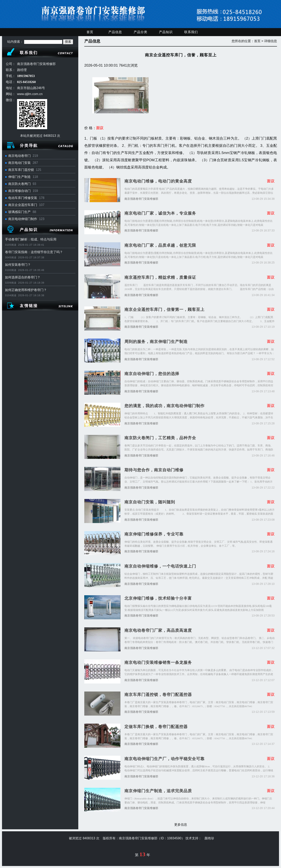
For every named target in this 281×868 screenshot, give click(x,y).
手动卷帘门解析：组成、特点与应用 (31, 239)
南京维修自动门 (19, 191)
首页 (90, 32)
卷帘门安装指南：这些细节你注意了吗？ (34, 252)
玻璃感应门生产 (19, 212)
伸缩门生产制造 (19, 177)
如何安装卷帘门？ (18, 265)
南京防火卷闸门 (19, 184)
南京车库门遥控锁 (21, 170)
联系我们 (191, 32)
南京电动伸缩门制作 (23, 219)
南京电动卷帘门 (19, 156)
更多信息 (181, 825)
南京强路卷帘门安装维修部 (141, 199)
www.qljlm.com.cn (30, 94)
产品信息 (115, 32)
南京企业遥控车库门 (23, 205)
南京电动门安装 (19, 163)
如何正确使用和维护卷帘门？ (26, 290)
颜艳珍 (209, 838)
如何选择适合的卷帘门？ (23, 277)
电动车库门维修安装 (23, 198)
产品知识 (166, 32)
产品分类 (140, 32)
